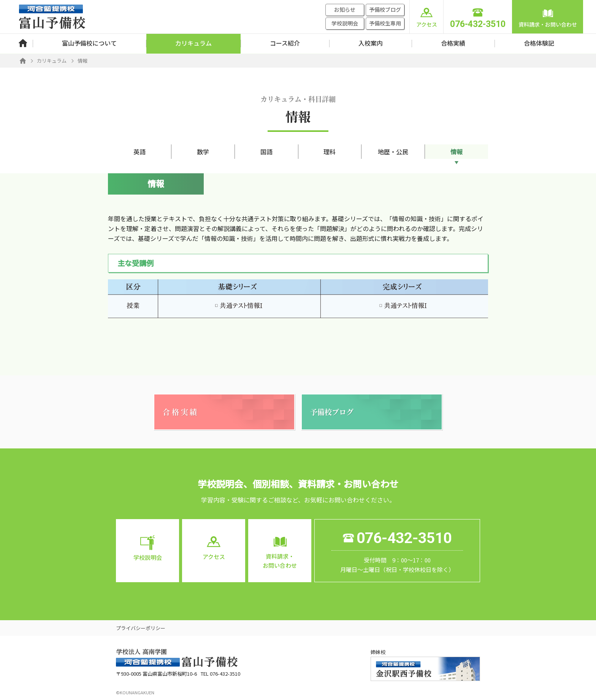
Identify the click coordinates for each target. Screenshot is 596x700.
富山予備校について (89, 43)
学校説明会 (345, 23)
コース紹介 (285, 43)
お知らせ (345, 10)
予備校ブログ (385, 10)
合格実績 (453, 43)
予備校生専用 (385, 23)
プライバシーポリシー (141, 628)
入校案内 (371, 43)
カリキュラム (193, 43)
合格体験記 (539, 43)
